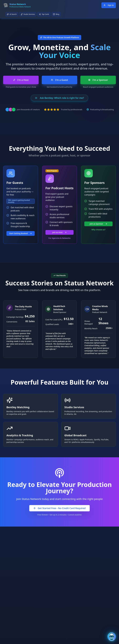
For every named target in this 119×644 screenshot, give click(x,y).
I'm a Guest (59, 80)
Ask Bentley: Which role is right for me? (59, 98)
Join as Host (59, 232)
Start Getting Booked (21, 233)
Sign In (109, 5)
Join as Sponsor (99, 224)
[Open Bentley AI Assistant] (112, 637)
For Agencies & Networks (59, 238)
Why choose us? (99, 230)
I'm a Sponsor (98, 80)
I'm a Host (21, 80)
